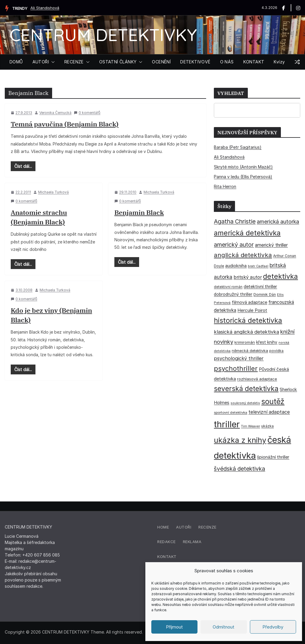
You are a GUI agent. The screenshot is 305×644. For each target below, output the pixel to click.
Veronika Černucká (55, 113)
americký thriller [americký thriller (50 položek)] (271, 245)
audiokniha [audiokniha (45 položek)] (236, 266)
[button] (52, 62)
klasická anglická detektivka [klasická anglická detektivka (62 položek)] (246, 332)
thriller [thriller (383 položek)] (227, 424)
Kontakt (167, 557)
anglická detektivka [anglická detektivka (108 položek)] (243, 255)
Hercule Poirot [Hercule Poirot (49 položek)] (252, 310)
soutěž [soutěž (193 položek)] (273, 401)
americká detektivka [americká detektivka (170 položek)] (247, 233)
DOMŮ (16, 62)
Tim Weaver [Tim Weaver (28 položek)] (250, 426)
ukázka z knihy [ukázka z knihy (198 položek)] (240, 440)
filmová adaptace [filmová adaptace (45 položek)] (249, 302)
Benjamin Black (139, 212)
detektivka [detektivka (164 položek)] (280, 276)
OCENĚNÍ (161, 62)
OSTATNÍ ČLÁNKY (118, 62)
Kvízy (279, 62)
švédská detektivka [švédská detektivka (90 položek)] (239, 469)
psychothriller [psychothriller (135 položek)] (236, 368)
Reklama (192, 542)
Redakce (166, 542)
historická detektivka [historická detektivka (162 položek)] (248, 321)
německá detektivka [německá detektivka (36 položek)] (250, 351)
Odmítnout (224, 627)
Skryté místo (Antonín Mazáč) (243, 167)
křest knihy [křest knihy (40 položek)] (267, 342)
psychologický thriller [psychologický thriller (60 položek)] (239, 358)
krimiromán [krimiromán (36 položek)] (245, 342)
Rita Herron (225, 186)
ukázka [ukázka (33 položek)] (267, 426)
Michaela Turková (53, 192)
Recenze (207, 527)
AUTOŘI (41, 62)
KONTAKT (254, 62)
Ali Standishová (45, 8)
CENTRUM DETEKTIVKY (103, 35)
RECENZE (74, 62)
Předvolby (273, 627)
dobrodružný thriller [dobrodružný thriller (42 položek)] (233, 294)
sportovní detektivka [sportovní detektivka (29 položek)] (231, 412)
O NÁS (227, 62)
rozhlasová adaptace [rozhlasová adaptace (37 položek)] (257, 379)
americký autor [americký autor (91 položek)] (234, 245)
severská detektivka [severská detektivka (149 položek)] (246, 389)
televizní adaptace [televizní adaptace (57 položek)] (269, 412)
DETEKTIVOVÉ (195, 62)
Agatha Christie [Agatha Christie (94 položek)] (235, 221)
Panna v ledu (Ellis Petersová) (243, 177)
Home (163, 527)
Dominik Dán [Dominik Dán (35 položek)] (265, 294)
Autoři (184, 527)
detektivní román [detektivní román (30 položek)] (228, 287)
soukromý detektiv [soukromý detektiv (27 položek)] (245, 403)
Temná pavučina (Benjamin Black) (65, 124)
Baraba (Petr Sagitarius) (238, 147)
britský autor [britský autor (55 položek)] (248, 277)
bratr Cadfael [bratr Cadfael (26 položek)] (258, 266)
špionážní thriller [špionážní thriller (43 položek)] (273, 457)
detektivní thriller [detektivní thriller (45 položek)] (260, 286)
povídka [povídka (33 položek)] (276, 351)
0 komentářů (87, 113)
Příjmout (174, 627)
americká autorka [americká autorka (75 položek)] (278, 222)
